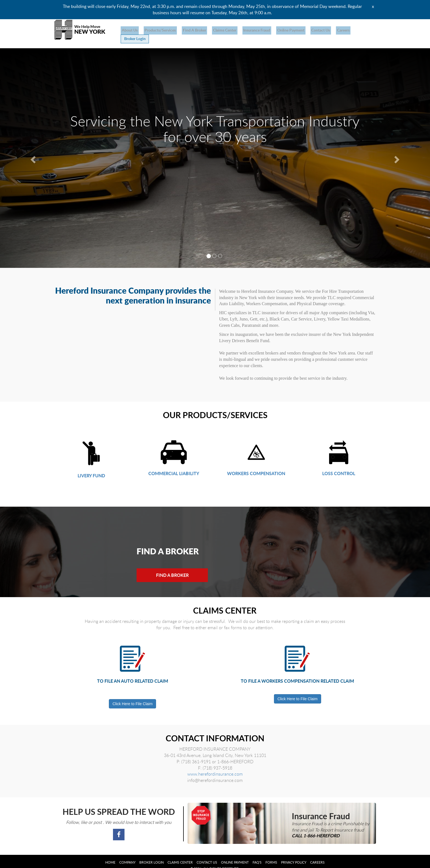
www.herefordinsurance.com (215, 766)
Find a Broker (174, 567)
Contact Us (307, 30)
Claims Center (218, 30)
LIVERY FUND (91, 467)
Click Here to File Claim (132, 696)
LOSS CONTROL (339, 465)
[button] (32, 150)
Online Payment (280, 30)
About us (129, 30)
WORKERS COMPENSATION (256, 465)
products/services (157, 30)
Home (110, 854)
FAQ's (257, 854)
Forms (271, 854)
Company (127, 854)
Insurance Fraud (248, 30)
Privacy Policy (294, 854)
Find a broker (189, 30)
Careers (328, 30)
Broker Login (354, 30)
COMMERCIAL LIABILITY (174, 465)
